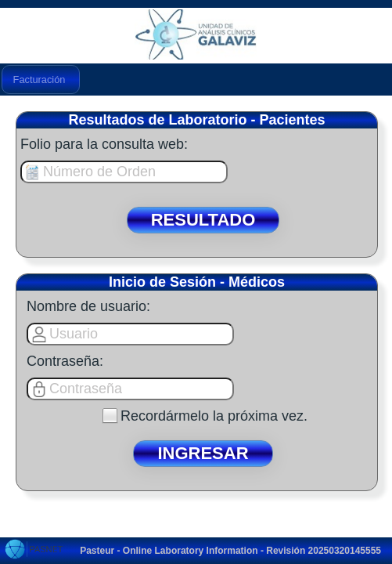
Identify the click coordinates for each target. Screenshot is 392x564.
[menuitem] (41, 80)
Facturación (40, 80)
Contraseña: (65, 361)
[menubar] (41, 80)
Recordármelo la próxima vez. (214, 416)
